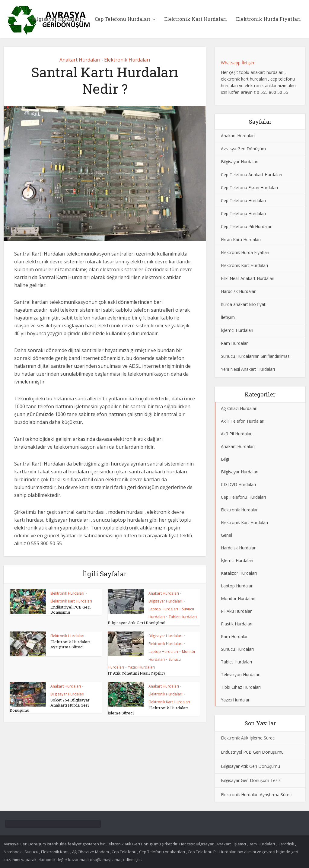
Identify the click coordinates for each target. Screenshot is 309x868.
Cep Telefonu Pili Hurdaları (247, 226)
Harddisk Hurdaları (239, 291)
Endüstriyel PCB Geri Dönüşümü (70, 610)
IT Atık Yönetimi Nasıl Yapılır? (137, 673)
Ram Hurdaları (235, 343)
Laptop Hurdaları (163, 609)
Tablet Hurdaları (183, 617)
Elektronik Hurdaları (127, 60)
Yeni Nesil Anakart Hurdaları (248, 369)
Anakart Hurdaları (80, 60)
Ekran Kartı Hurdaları (241, 239)
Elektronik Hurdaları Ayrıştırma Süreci (70, 644)
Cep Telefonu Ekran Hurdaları (249, 188)
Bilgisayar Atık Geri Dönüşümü (137, 623)
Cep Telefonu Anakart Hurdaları (252, 175)
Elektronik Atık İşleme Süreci (248, 738)
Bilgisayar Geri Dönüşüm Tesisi (251, 780)
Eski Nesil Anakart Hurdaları (248, 278)
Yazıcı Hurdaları (141, 667)
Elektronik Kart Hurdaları (196, 19)
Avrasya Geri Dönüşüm (243, 149)
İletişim (228, 317)
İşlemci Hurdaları (237, 330)
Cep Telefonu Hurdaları (123, 19)
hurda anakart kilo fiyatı (244, 304)
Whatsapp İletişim (238, 63)
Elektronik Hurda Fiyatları (268, 19)
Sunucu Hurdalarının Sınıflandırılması (256, 356)
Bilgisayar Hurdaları (56, 19)
